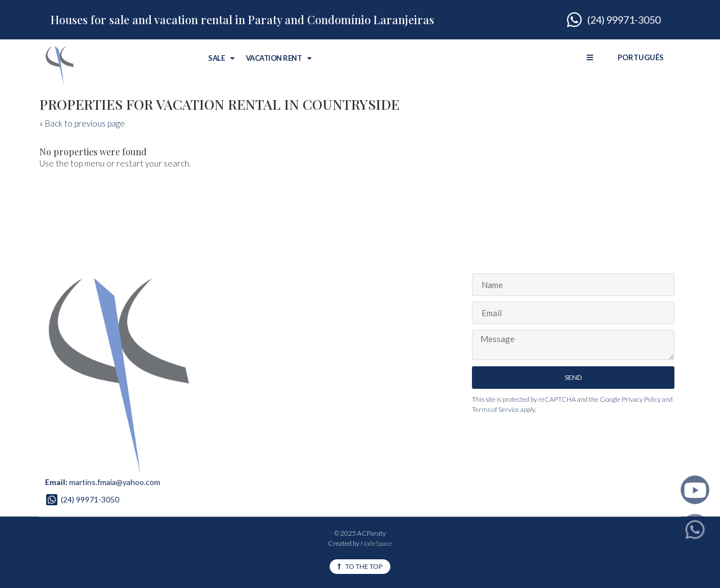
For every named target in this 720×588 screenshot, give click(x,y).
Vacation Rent (279, 58)
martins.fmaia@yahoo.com (115, 482)
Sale (221, 58)
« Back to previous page (82, 123)
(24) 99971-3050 (90, 499)
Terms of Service (496, 409)
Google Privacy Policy (630, 399)
